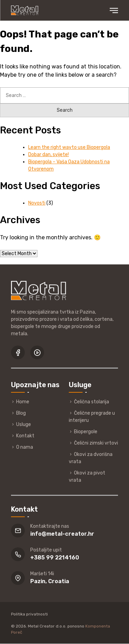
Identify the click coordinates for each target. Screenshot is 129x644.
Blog (21, 413)
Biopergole (86, 432)
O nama (25, 447)
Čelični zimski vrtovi (96, 443)
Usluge (24, 424)
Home (23, 402)
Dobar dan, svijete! (49, 155)
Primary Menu (114, 10)
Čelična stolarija (92, 402)
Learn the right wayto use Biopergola (69, 147)
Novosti (37, 203)
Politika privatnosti (29, 614)
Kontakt (25, 436)
